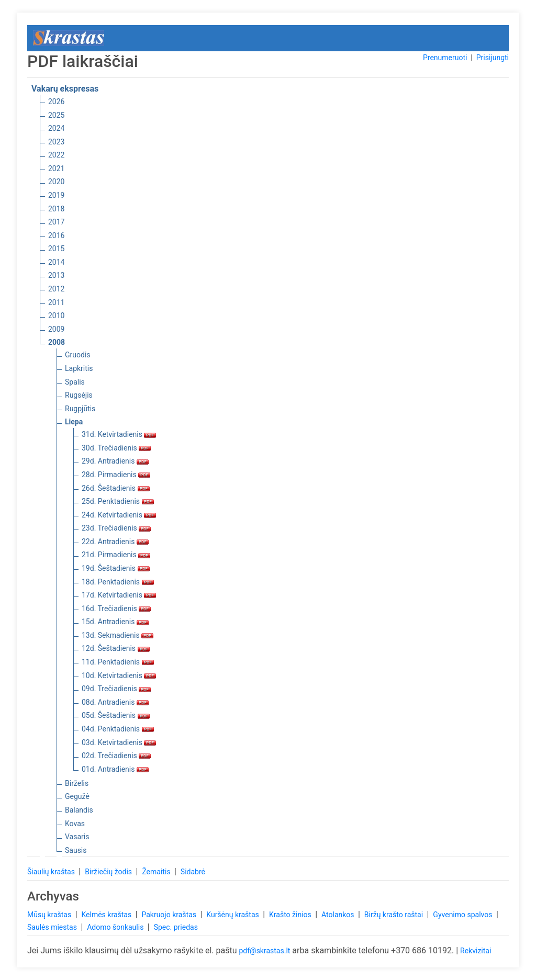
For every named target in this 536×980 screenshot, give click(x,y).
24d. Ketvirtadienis (119, 515)
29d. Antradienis (115, 461)
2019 (56, 195)
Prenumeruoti (445, 58)
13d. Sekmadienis (118, 635)
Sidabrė (193, 872)
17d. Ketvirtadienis (119, 595)
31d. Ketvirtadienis (119, 434)
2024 (56, 128)
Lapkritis (79, 368)
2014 (56, 262)
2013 (56, 275)
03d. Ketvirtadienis (119, 742)
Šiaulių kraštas (52, 872)
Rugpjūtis (80, 409)
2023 (56, 142)
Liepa (74, 422)
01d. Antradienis (115, 769)
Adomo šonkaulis (116, 927)
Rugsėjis (79, 395)
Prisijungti (493, 58)
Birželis (77, 783)
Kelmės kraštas (107, 915)
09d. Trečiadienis (116, 689)
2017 (56, 222)
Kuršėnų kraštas (233, 915)
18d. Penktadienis (118, 582)
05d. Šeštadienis (116, 715)
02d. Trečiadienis (116, 756)
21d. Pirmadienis (116, 555)
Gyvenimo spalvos (464, 915)
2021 (56, 168)
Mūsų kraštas (50, 915)
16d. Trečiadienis (116, 609)
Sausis (76, 850)
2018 (56, 209)
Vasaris (77, 837)
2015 (56, 249)
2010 (56, 316)
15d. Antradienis (115, 622)
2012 (56, 289)
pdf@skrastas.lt (264, 951)
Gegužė (77, 796)
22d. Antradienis (115, 542)
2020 (56, 182)
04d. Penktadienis (118, 729)
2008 (57, 342)
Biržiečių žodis (109, 872)
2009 (56, 329)
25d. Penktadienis (118, 501)
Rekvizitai (476, 951)
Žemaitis (157, 872)
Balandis (79, 810)
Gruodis (78, 355)
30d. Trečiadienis (116, 448)
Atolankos (339, 915)
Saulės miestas (53, 927)
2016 (56, 235)
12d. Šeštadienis (116, 648)
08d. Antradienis (115, 702)
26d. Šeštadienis (116, 488)
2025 (56, 115)
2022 (56, 155)
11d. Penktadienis (118, 662)
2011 (56, 302)
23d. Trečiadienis (116, 528)
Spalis (75, 382)
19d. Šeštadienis (116, 568)
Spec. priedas (176, 927)
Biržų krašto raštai (395, 915)
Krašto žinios (291, 915)
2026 (56, 102)
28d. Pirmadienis (116, 475)
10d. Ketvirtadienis (119, 675)
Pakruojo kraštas (170, 915)
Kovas (75, 824)
